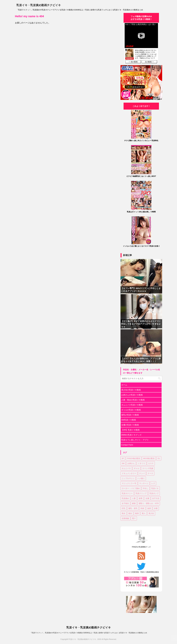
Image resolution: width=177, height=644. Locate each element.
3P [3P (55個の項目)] (123, 458)
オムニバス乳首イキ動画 (132, 405)
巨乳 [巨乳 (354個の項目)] (124, 508)
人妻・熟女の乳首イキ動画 (133, 400)
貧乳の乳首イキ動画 (130, 415)
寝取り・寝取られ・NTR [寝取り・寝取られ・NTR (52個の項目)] (149, 503)
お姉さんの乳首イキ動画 (132, 395)
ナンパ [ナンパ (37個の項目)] (142, 473)
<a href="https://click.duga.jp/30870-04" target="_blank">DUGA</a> (141, 44)
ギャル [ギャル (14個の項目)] (137, 468)
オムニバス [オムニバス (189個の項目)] (126, 468)
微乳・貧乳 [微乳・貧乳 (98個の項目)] (133, 508)
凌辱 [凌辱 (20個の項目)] (140, 498)
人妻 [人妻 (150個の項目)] (134, 498)
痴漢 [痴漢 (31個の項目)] (137, 513)
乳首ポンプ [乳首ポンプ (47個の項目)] (154, 493)
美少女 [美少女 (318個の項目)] (151, 513)
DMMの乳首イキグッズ (131, 435)
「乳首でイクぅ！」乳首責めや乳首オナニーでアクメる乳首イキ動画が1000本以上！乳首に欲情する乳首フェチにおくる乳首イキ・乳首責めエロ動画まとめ (88, 633)
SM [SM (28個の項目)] (123, 463)
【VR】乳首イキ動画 (130, 430)
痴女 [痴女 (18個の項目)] (130, 513)
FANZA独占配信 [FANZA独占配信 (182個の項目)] (134, 458)
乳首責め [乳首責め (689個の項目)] (125, 498)
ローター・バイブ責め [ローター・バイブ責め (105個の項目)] (131, 488)
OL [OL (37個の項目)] (159, 458)
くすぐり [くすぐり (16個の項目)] (141, 463)
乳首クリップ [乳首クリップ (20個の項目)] (141, 493)
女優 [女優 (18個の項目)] (147, 498)
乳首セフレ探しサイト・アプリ (135, 440)
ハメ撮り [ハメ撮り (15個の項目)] (141, 478)
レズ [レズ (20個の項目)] (153, 483)
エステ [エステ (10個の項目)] (151, 463)
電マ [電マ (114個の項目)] (134, 518)
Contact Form (127, 445)
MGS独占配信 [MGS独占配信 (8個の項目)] (149, 458)
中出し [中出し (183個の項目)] (146, 488)
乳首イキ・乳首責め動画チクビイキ (39, 5)
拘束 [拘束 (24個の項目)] (142, 508)
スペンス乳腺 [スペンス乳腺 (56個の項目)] (148, 468)
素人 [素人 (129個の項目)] (144, 513)
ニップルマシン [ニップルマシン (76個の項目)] (128, 478)
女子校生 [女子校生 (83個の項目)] (125, 503)
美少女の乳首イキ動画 (131, 390)
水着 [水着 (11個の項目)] (156, 508)
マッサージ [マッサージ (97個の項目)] (144, 483)
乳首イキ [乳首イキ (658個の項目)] (155, 488)
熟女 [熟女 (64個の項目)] (124, 513)
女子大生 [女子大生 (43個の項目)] (156, 498)
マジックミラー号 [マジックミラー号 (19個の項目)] (129, 483)
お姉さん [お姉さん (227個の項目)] (131, 463)
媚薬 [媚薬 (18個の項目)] (134, 503)
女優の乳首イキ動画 (130, 425)
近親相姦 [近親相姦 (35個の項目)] (125, 518)
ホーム (124, 385)
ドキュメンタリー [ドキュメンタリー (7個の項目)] (129, 473)
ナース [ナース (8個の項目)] (150, 473)
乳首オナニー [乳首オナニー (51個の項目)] (127, 493)
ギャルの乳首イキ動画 (131, 410)
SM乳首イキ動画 (129, 420)
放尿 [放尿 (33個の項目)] (149, 508)
